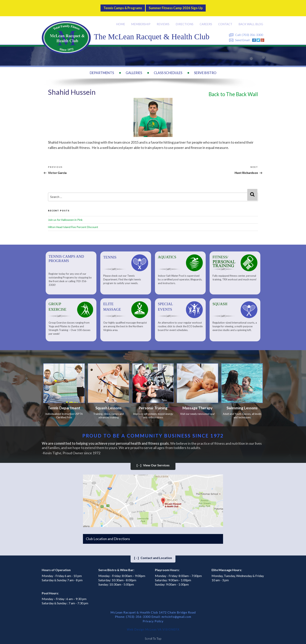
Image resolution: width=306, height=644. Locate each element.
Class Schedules (168, 69)
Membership (142, 21)
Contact (226, 21)
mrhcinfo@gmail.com (176, 615)
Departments (102, 69)
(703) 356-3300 (252, 31)
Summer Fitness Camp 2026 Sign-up (180, 6)
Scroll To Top (153, 636)
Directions (185, 21)
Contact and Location (153, 556)
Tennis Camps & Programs (118, 6)
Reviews (164, 21)
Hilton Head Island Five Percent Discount (73, 224)
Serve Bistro (205, 69)
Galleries (134, 69)
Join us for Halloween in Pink (65, 216)
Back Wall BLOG (251, 21)
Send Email (242, 37)
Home (122, 21)
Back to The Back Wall (233, 91)
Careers (206, 21)
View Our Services (153, 463)
